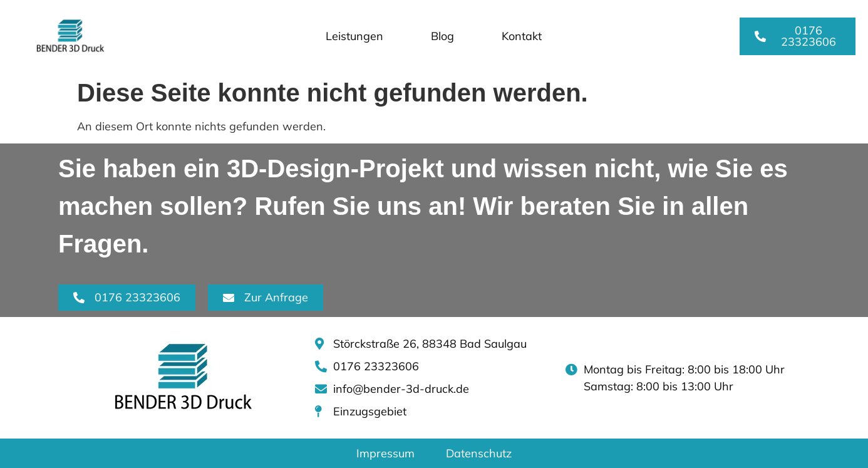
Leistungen (354, 36)
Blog (442, 36)
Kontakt (522, 36)
